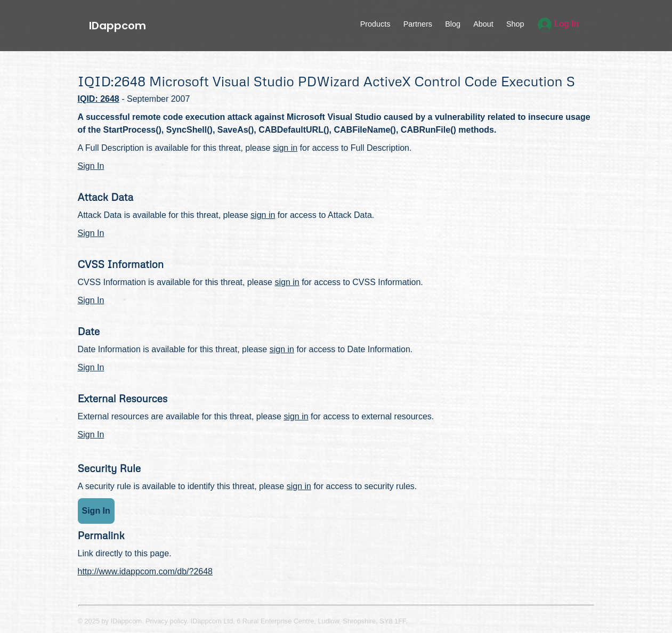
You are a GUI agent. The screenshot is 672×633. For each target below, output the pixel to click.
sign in (285, 148)
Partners (418, 24)
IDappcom (118, 26)
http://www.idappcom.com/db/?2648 (145, 571)
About (483, 24)
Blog (453, 24)
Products (375, 24)
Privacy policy (166, 621)
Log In (558, 24)
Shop (515, 24)
